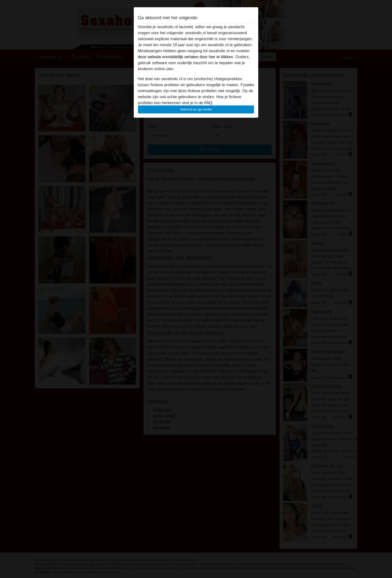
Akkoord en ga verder (196, 109)
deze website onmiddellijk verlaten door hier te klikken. (186, 57)
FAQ (208, 103)
